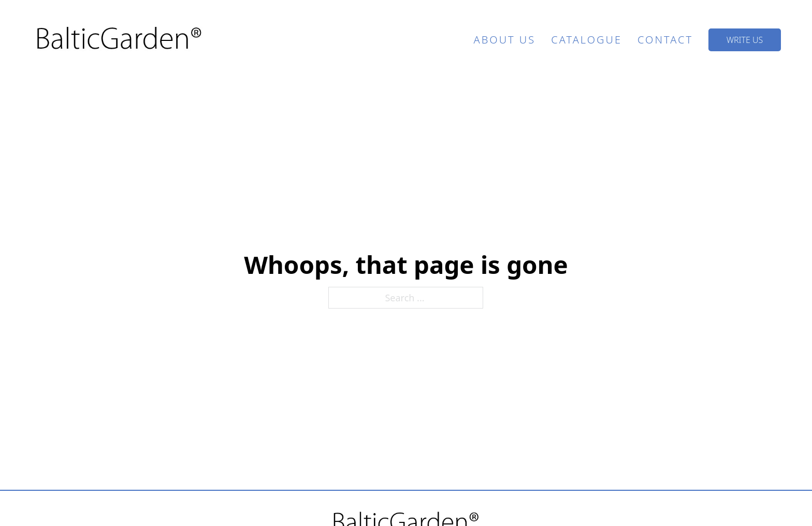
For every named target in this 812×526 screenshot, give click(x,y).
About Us (505, 40)
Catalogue (586, 40)
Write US (745, 40)
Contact (665, 40)
